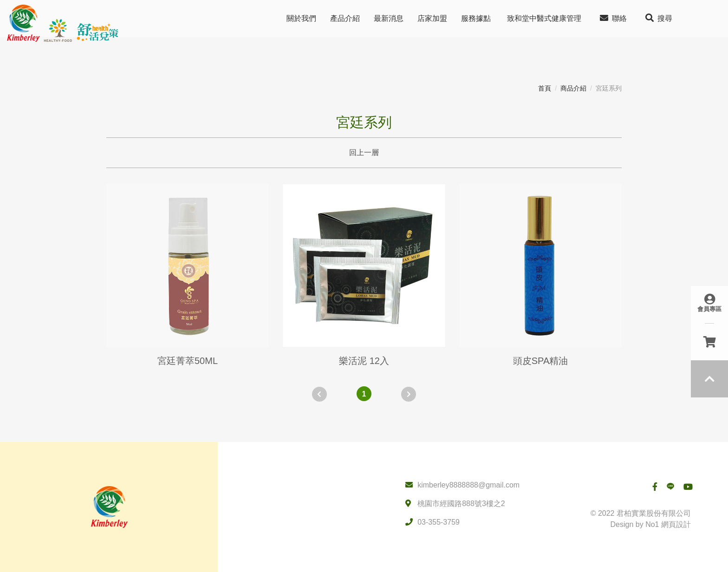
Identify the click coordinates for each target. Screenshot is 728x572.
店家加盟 (432, 18)
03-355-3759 (439, 522)
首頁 (545, 88)
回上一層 (364, 153)
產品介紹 (345, 18)
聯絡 (613, 18)
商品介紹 (573, 88)
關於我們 (301, 18)
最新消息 (389, 18)
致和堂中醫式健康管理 (544, 18)
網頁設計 (676, 524)
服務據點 (476, 18)
